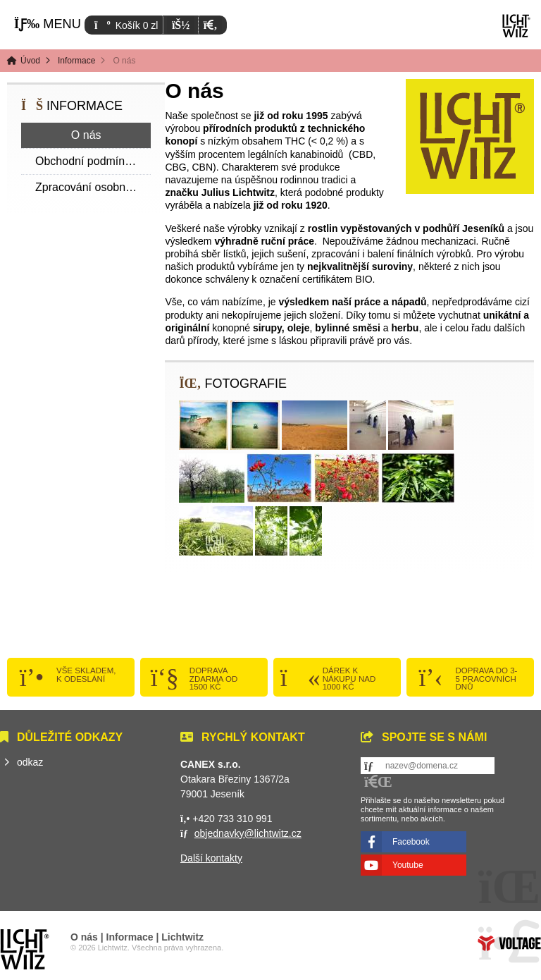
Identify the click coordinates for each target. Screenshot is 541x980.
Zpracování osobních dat (93, 187)
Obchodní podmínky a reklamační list (93, 161)
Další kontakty (211, 858)
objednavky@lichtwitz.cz (248, 833)
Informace (76, 61)
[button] (210, 25)
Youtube (408, 865)
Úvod (516, 26)
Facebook (411, 842)
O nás (86, 135)
